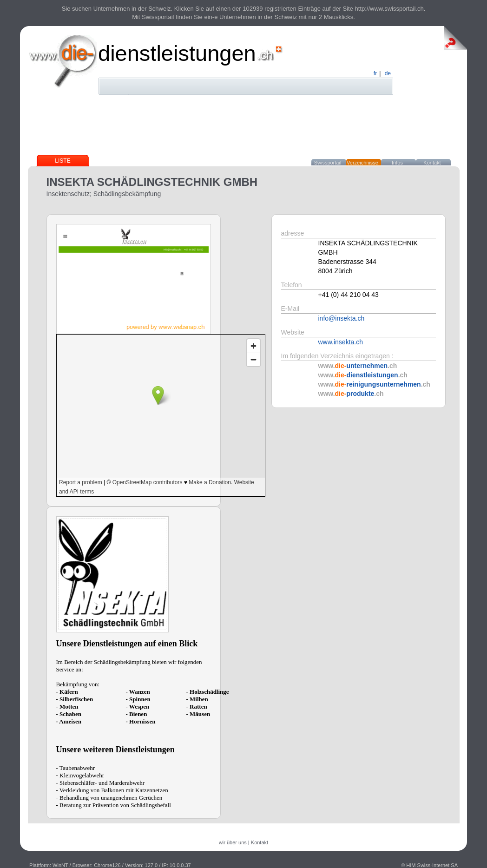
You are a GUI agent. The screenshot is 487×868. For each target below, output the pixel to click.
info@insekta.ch (342, 318)
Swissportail (328, 163)
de (388, 73)
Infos (397, 163)
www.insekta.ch (341, 342)
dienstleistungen (177, 53)
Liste (63, 161)
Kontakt (432, 163)
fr (375, 73)
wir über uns (233, 842)
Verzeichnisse (362, 163)
